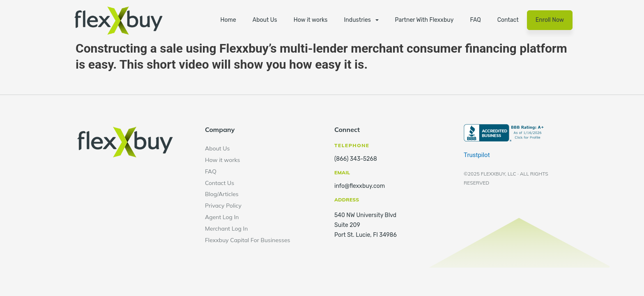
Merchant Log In (226, 229)
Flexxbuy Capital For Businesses (248, 240)
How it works (311, 20)
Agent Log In (222, 217)
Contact (508, 20)
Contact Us (220, 183)
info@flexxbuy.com (360, 186)
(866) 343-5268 (356, 159)
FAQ (475, 20)
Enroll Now (550, 20)
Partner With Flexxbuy (424, 20)
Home (228, 20)
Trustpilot (477, 155)
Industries (358, 20)
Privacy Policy (223, 206)
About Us (265, 20)
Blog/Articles (222, 194)
